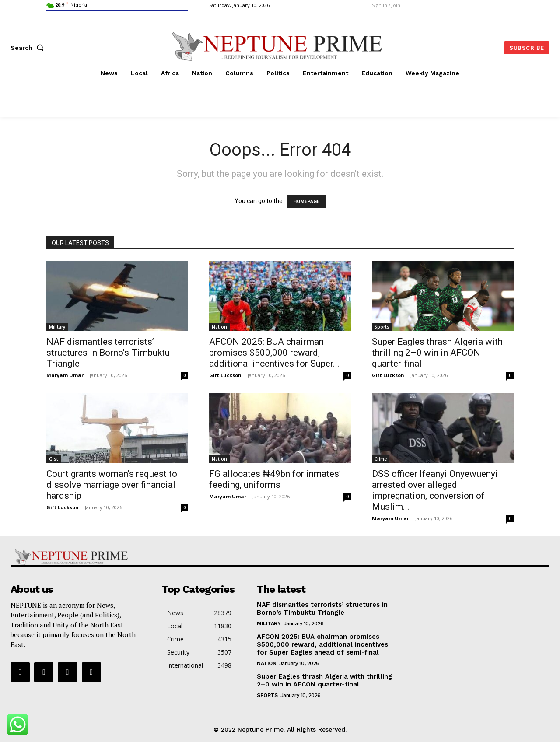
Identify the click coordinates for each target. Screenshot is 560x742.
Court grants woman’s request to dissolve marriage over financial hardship (112, 485)
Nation (219, 327)
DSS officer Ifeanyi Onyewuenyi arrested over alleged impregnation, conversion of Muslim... (435, 490)
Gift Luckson (225, 375)
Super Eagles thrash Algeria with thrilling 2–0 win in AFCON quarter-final (437, 353)
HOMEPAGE (306, 201)
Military (57, 327)
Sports (382, 327)
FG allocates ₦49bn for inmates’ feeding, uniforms (275, 479)
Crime (381, 459)
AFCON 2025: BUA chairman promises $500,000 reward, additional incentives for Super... (274, 353)
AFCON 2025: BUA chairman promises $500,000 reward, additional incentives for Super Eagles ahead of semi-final (322, 644)
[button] (29, 48)
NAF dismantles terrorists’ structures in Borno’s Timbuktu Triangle (108, 353)
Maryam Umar (65, 375)
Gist (54, 459)
